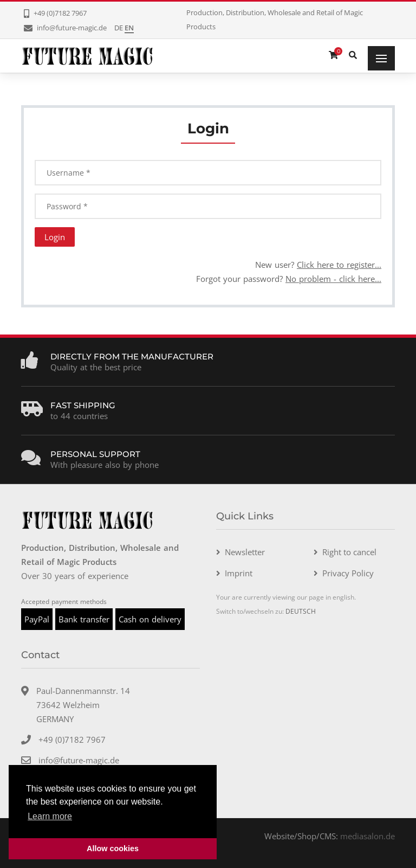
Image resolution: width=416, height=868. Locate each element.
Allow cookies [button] (113, 848)
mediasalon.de (368, 836)
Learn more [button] (50, 816)
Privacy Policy (348, 573)
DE (119, 28)
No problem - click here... (333, 279)
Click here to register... (339, 265)
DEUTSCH (301, 611)
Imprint (239, 573)
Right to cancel (349, 552)
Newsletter (245, 552)
